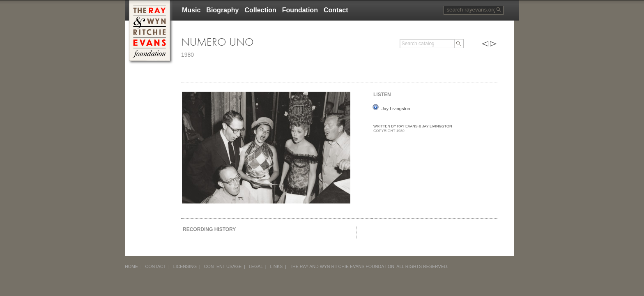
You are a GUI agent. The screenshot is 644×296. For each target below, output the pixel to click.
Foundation (300, 10)
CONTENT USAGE (223, 266)
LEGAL (256, 266)
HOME (131, 266)
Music (191, 10)
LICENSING (185, 266)
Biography (222, 10)
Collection (260, 10)
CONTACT (156, 266)
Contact (336, 10)
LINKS (276, 266)
